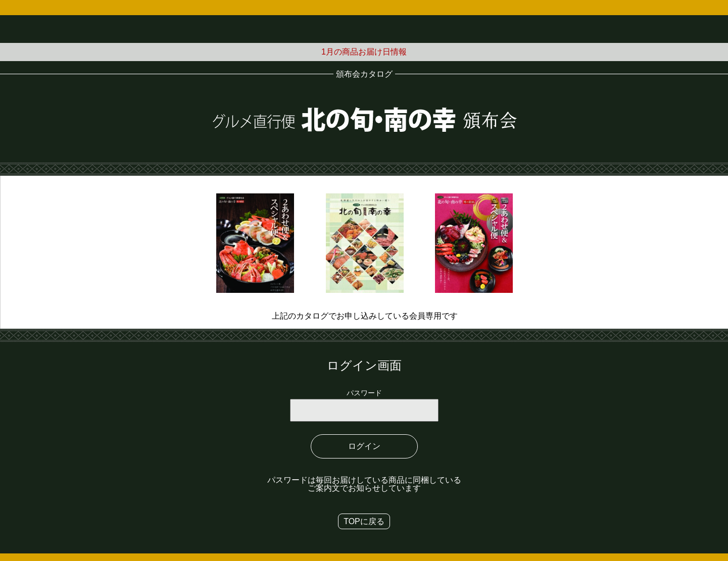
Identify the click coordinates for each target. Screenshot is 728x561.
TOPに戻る (364, 521)
